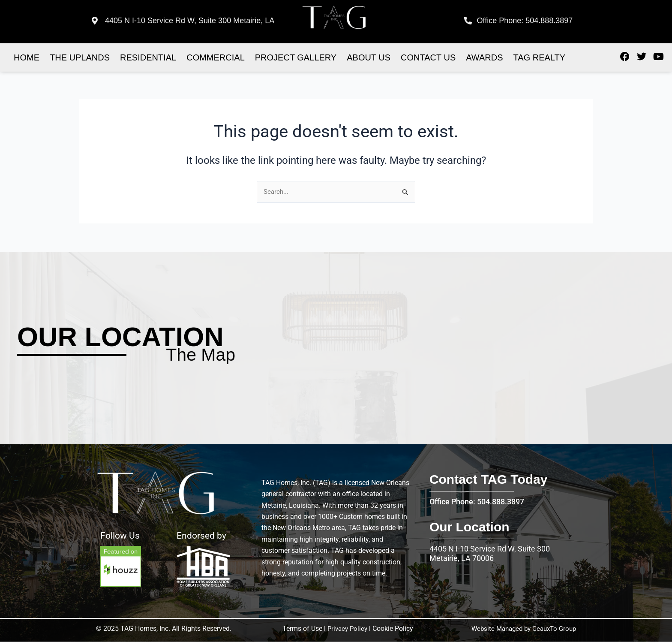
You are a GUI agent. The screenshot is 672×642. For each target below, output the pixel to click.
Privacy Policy (346, 628)
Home (27, 57)
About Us (369, 57)
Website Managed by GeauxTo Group (520, 628)
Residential (148, 57)
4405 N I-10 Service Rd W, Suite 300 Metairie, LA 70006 (490, 553)
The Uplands (80, 57)
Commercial (216, 57)
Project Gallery (296, 57)
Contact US (428, 57)
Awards (484, 57)
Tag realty (540, 57)
